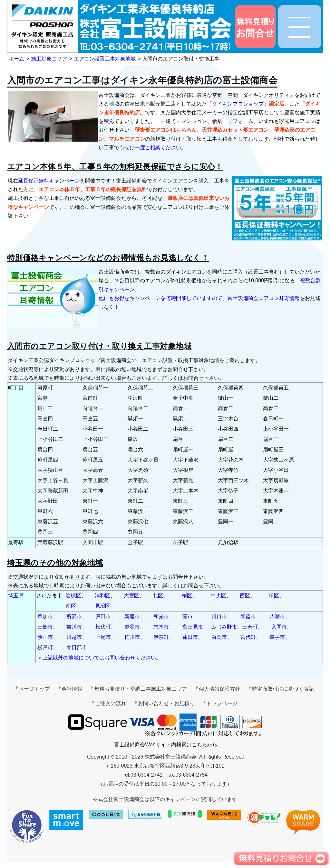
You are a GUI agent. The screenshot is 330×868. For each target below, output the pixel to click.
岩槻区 (73, 596)
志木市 (161, 627)
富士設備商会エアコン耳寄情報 (264, 298)
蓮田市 (190, 637)
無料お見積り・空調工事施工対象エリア (141, 689)
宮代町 (248, 637)
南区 (71, 606)
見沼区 (102, 606)
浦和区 (102, 596)
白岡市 (219, 637)
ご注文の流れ (111, 703)
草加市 (45, 616)
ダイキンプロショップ (238, 104)
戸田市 (103, 616)
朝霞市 (248, 616)
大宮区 (131, 596)
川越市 (74, 637)
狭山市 (45, 637)
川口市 (219, 616)
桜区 (187, 596)
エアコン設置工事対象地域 (105, 59)
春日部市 (77, 647)
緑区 (274, 596)
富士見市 (193, 627)
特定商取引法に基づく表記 (283, 689)
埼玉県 (16, 596)
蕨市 (188, 616)
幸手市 (277, 637)
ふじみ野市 (224, 627)
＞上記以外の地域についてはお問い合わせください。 (99, 658)
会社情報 (72, 689)
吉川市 (74, 627)
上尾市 (103, 637)
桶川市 (132, 637)
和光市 (161, 616)
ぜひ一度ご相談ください (153, 148)
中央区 (218, 596)
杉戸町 (45, 647)
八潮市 (277, 616)
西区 (245, 596)
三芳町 (250, 627)
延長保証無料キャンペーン (49, 181)
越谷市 (132, 627)
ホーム (16, 59)
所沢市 (74, 616)
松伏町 (103, 627)
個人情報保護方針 (219, 689)
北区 (158, 596)
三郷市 (45, 627)
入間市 (279, 627)
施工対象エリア (49, 59)
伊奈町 (161, 637)
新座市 (132, 616)
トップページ (222, 703)
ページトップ (34, 689)
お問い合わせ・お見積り (166, 703)
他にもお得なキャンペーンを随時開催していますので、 (163, 298)
